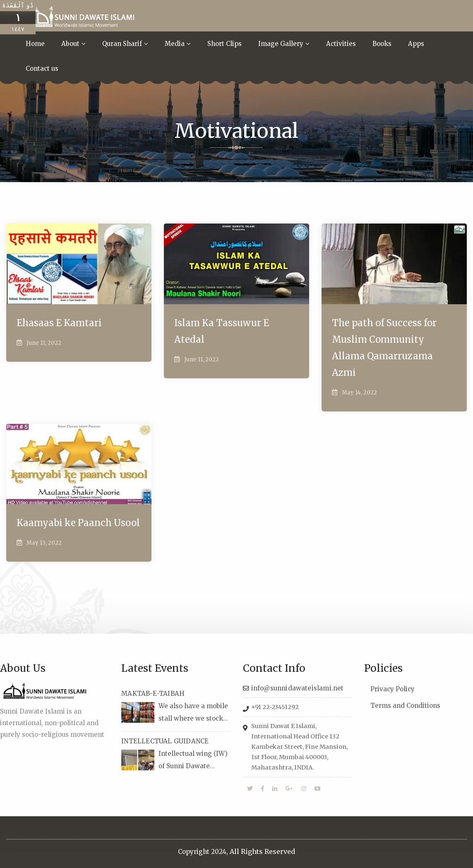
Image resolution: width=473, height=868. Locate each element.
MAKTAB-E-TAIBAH (153, 694)
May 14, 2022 (359, 393)
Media (175, 44)
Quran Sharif (122, 44)
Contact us (42, 69)
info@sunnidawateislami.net (298, 688)
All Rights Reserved (262, 851)
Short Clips (224, 44)
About (70, 44)
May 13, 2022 (44, 543)
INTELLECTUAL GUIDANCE (165, 741)
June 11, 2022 (44, 343)
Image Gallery (281, 44)
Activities (341, 44)
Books (382, 44)
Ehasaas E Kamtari (59, 323)
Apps (416, 44)
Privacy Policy (393, 689)
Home (35, 44)
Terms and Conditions (405, 706)
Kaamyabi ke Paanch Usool (78, 523)
